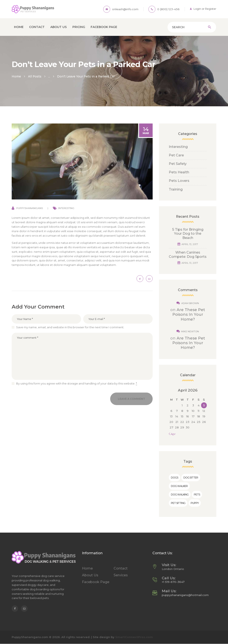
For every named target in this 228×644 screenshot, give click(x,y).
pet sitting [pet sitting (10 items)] (178, 503)
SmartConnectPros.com (134, 637)
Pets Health (179, 172)
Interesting (66, 208)
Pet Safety (178, 164)
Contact (121, 568)
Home (16, 76)
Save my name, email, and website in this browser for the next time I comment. (70, 327)
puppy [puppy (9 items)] (195, 503)
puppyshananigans (30, 208)
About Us (90, 575)
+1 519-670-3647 (173, 582)
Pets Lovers (179, 181)
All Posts (35, 76)
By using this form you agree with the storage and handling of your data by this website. (77, 384)
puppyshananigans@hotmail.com (185, 595)
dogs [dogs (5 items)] (175, 478)
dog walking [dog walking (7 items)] (180, 495)
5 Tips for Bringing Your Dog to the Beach (188, 234)
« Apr (172, 434)
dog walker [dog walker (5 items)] (179, 486)
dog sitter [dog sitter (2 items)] (191, 478)
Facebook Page (96, 582)
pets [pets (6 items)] (197, 495)
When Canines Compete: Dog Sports (188, 255)
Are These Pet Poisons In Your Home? (189, 314)
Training (176, 189)
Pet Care (176, 155)
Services (121, 575)
